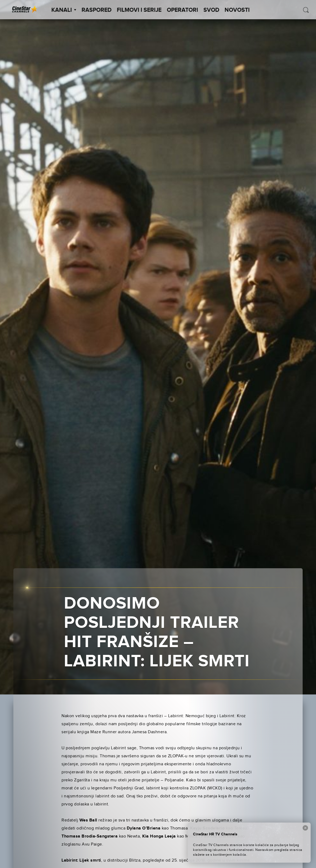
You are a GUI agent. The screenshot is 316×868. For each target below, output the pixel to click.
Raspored (97, 10)
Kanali (64, 10)
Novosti (237, 10)
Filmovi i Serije (139, 10)
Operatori (182, 10)
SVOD (211, 10)
